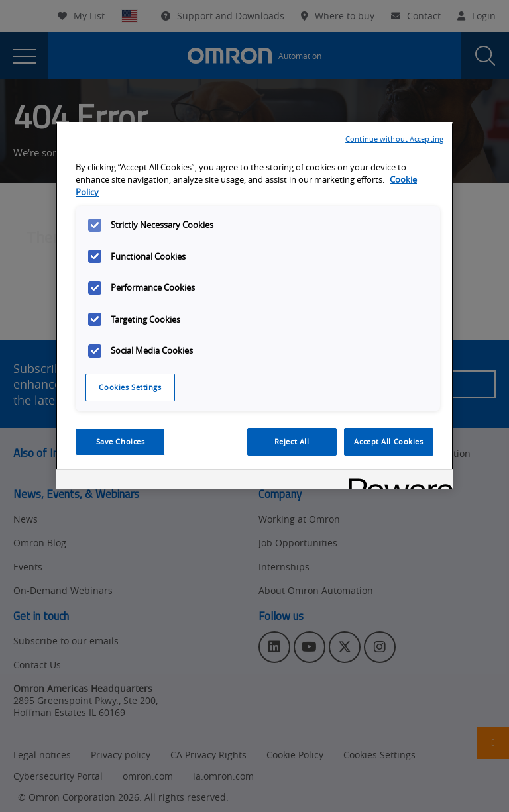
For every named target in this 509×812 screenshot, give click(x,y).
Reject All (292, 441)
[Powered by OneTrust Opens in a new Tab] (396, 481)
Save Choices (121, 441)
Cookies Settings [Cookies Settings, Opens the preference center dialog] (130, 387)
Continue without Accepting (394, 139)
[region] (254, 306)
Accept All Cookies (388, 441)
